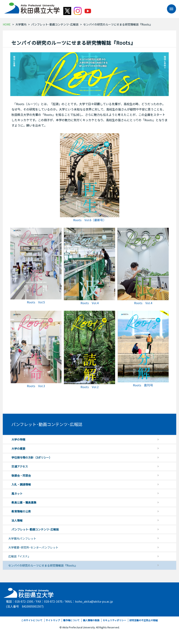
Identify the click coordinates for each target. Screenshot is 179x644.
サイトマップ (53, 620)
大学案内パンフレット (22, 538)
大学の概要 (18, 449)
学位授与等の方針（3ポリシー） (32, 457)
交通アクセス (20, 466)
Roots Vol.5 (36, 302)
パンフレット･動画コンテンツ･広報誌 (55, 24)
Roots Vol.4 (89, 303)
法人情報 (17, 520)
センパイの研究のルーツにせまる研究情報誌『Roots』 (43, 565)
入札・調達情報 (21, 484)
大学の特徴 (18, 439)
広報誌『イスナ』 (19, 556)
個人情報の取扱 (91, 620)
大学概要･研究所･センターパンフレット (33, 547)
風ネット (17, 493)
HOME (7, 24)
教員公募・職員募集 (24, 502)
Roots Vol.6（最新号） (90, 220)
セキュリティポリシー (114, 620)
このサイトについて (32, 620)
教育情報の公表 (21, 511)
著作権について (71, 620)
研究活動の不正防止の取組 (144, 620)
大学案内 (21, 24)
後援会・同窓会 (21, 475)
